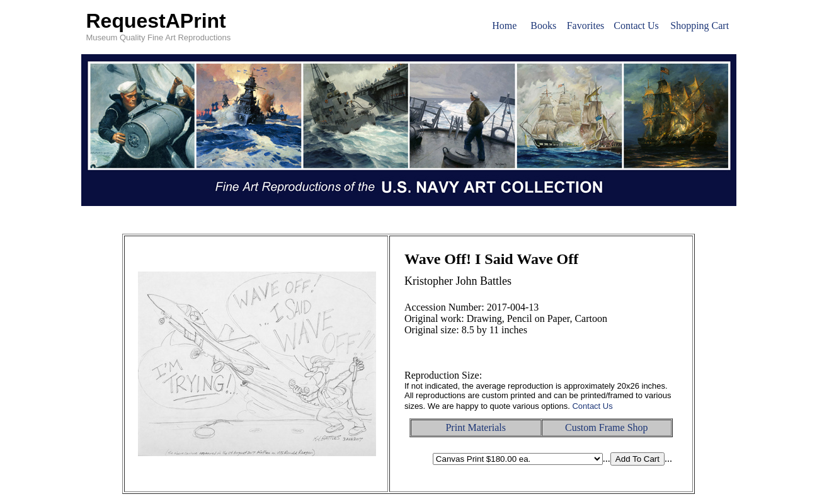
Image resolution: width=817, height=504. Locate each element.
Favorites (586, 26)
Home (504, 26)
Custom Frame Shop (607, 427)
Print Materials (476, 427)
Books (543, 26)
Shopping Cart (700, 26)
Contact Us (636, 26)
